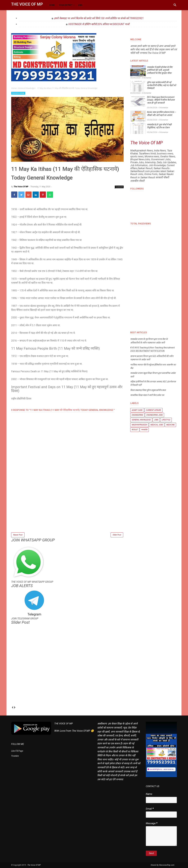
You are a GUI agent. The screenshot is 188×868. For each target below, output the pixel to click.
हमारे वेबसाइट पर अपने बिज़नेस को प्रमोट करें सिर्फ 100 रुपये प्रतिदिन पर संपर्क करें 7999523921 (99, 18)
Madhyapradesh (139, 425)
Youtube (15, 756)
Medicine (170, 425)
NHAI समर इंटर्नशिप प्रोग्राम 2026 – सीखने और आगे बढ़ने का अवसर (162, 114)
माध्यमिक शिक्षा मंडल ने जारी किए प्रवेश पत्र (147, 395)
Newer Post (18, 535)
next (15, 707)
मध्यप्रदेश (144, 430)
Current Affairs (153, 410)
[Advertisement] (67, 510)
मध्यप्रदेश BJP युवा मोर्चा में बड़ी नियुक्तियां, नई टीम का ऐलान (159, 126)
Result (135, 430)
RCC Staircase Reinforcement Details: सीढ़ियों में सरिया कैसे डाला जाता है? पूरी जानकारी (161, 100)
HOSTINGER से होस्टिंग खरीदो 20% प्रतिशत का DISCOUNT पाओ (99, 24)
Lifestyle (166, 420)
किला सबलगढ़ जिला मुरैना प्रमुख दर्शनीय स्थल (148, 390)
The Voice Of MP (27, 4)
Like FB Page (17, 751)
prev (12, 707)
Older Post (117, 535)
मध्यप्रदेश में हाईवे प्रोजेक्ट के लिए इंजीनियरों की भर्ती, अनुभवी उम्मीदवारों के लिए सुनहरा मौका (160, 70)
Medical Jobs (157, 425)
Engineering (137, 415)
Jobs (156, 420)
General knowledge (18, 93)
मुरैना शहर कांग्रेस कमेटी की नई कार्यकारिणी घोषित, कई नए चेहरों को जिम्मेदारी (162, 85)
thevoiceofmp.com (167, 865)
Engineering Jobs (155, 415)
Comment (119, 187)
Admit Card (137, 410)
